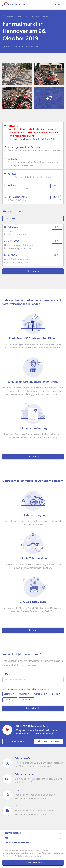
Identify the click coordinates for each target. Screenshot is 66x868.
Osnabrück (41, 694)
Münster (24, 694)
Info (6, 838)
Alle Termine (33, 271)
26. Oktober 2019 (45, 16)
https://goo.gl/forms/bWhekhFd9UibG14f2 (32, 139)
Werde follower (49, 741)
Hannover (29, 16)
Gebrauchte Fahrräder (16, 843)
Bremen (9, 694)
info (56, 186)
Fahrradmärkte (14, 16)
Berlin (56, 694)
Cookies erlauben (33, 863)
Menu (59, 4)
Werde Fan (17, 741)
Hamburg (10, 699)
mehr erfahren (33, 457)
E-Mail (6, 674)
